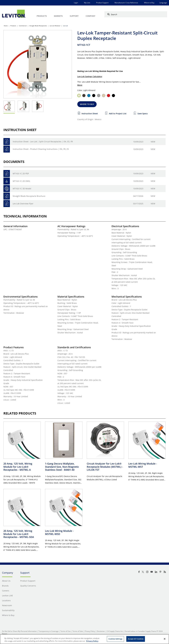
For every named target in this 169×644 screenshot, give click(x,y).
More (80, 85)
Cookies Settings (115, 639)
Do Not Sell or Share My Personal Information (19, 631)
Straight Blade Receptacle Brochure (29, 196)
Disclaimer (101, 631)
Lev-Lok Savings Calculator (90, 76)
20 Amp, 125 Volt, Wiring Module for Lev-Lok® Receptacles (18, 467)
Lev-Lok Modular (55, 26)
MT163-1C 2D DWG (21, 181)
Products (13, 26)
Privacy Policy (90, 631)
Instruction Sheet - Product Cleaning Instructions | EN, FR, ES (41, 149)
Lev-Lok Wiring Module (143, 465)
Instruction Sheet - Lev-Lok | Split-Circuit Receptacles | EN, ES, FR (43, 142)
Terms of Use (65, 631)
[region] (84, 639)
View (153, 142)
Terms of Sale (78, 631)
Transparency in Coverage (49, 631)
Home (6, 26)
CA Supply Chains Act (115, 631)
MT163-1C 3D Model (22, 189)
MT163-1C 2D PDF (21, 174)
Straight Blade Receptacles (38, 26)
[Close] (165, 639)
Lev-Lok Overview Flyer (23, 204)
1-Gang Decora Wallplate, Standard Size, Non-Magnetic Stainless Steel (62, 467)
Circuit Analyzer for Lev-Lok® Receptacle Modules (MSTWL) (105, 467)
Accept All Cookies (136, 639)
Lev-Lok (65, 26)
